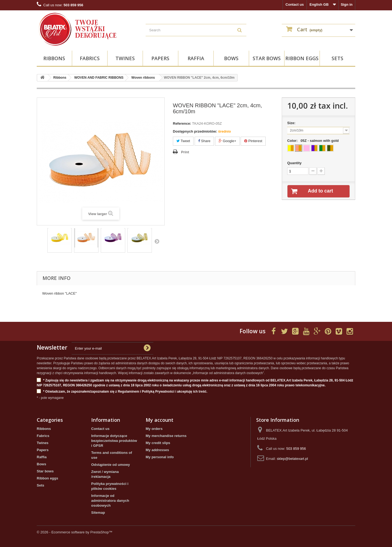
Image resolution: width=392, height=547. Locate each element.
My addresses (157, 450)
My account (160, 420)
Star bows (267, 58)
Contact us (295, 4)
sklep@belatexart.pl (292, 459)
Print (185, 152)
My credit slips (158, 443)
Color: (314, 141)
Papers (160, 58)
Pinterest (253, 141)
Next (157, 241)
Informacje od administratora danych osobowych (110, 501)
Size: (292, 123)
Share (204, 141)
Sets (337, 58)
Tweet (183, 141)
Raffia (196, 58)
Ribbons (54, 58)
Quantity (294, 163)
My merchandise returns (166, 436)
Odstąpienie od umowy (111, 465)
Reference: (182, 123)
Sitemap (98, 513)
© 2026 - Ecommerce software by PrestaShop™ (75, 532)
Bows (231, 58)
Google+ (227, 141)
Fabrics (90, 58)
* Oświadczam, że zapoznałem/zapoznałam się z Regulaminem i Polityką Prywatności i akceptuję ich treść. (122, 392)
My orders (154, 429)
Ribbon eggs (302, 58)
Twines (125, 58)
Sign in (347, 4)
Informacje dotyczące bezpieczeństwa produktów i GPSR (114, 441)
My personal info (160, 457)
